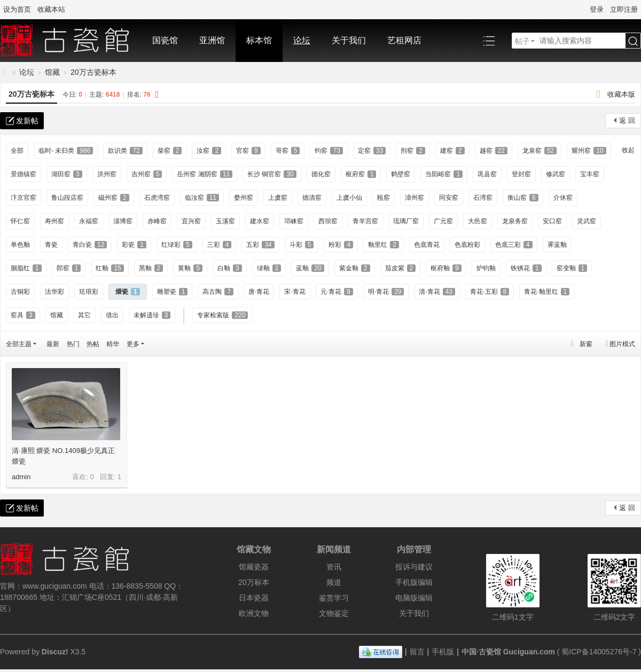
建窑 (452, 151)
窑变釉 (572, 268)
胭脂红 (26, 268)
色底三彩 (514, 245)
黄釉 (190, 268)
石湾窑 (483, 198)
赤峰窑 (157, 221)
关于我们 (349, 40)
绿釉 (269, 268)
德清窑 (312, 198)
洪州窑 (107, 174)
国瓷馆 (165, 40)
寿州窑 (54, 221)
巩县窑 (487, 174)
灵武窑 (587, 221)
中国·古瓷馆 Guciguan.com (508, 652)
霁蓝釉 (557, 245)
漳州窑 (415, 198)
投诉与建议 (414, 567)
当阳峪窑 (444, 174)
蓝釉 (310, 268)
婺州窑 (244, 198)
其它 (84, 315)
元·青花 (337, 292)
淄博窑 (123, 221)
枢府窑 (361, 174)
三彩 (220, 245)
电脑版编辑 (414, 598)
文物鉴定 (334, 613)
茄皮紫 (401, 268)
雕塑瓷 (173, 292)
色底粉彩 (467, 245)
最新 (53, 344)
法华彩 (54, 292)
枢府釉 (446, 268)
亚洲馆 (212, 40)
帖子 (522, 41)
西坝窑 (328, 221)
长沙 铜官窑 (272, 174)
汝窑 (209, 151)
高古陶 (218, 292)
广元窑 (443, 221)
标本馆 (259, 40)
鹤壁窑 (401, 174)
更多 (133, 344)
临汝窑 (202, 198)
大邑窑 (478, 221)
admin (21, 477)
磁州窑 (114, 198)
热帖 (93, 344)
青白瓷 (90, 245)
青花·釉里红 (547, 292)
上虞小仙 (349, 198)
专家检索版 (222, 315)
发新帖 (27, 121)
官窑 (248, 151)
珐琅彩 (89, 292)
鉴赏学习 (334, 598)
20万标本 (254, 582)
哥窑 (288, 151)
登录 (597, 9)
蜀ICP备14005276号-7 (599, 652)
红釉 (110, 268)
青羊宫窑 (365, 221)
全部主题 (19, 344)
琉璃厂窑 (406, 221)
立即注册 (624, 9)
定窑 (372, 151)
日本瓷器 (254, 598)
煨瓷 (128, 292)
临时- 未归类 (66, 151)
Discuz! (55, 652)
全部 (17, 151)
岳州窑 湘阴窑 (205, 174)
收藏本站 (51, 9)
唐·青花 (259, 292)
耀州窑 (589, 151)
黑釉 (151, 268)
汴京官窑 (24, 198)
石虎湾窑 (157, 198)
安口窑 (552, 221)
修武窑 (556, 174)
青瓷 (51, 245)
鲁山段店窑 (67, 198)
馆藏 (52, 72)
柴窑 (170, 151)
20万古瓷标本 (93, 72)
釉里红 (384, 245)
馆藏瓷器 (254, 567)
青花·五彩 (490, 292)
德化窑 (321, 174)
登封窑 (521, 174)
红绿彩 (177, 245)
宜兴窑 (191, 221)
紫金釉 (355, 268)
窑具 (23, 315)
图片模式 (622, 344)
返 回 (627, 120)
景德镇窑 (24, 174)
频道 (334, 582)
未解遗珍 (152, 315)
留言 (417, 652)
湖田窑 (67, 174)
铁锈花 (526, 268)
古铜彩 (20, 292)
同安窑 (449, 198)
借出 (112, 315)
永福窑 (89, 221)
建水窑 (260, 221)
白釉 (230, 268)
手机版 (443, 652)
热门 (73, 344)
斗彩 (302, 245)
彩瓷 (134, 245)
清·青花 (437, 292)
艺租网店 (404, 40)
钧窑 (329, 151)
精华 (113, 344)
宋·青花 (295, 292)
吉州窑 (147, 174)
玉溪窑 (225, 221)
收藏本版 (621, 94)
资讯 (334, 567)
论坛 (302, 40)
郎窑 (69, 268)
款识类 (125, 151)
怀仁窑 (20, 221)
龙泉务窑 (515, 221)
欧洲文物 (254, 613)
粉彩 (341, 245)
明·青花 (386, 292)
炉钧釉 (486, 268)
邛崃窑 (294, 221)
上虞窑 (278, 198)
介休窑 (563, 198)
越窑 (494, 151)
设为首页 (17, 9)
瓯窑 (384, 198)
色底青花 (427, 245)
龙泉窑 (540, 151)
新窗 (586, 344)
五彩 (260, 245)
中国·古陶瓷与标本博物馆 (4, 72)
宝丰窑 (590, 174)
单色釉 (20, 245)
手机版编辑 (414, 582)
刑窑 (413, 151)
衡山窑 (523, 198)
